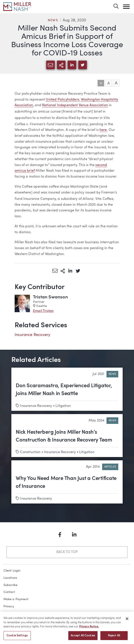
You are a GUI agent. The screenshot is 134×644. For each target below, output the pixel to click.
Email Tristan (43, 311)
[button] (126, 7)
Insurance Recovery (32, 335)
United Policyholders (63, 100)
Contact (9, 592)
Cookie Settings (17, 637)
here (103, 130)
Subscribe (11, 585)
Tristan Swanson (50, 297)
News (53, 20)
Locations (10, 578)
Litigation (63, 406)
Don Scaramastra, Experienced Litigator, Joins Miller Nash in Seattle (64, 390)
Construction (30, 452)
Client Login (12, 571)
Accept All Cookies (83, 637)
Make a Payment (16, 599)
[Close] (127, 620)
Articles (110, 467)
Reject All (114, 637)
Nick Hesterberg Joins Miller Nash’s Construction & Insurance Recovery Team (64, 436)
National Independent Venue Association (75, 105)
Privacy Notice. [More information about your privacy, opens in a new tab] (89, 628)
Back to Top (67, 552)
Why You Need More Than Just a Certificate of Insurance (66, 483)
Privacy (9, 606)
